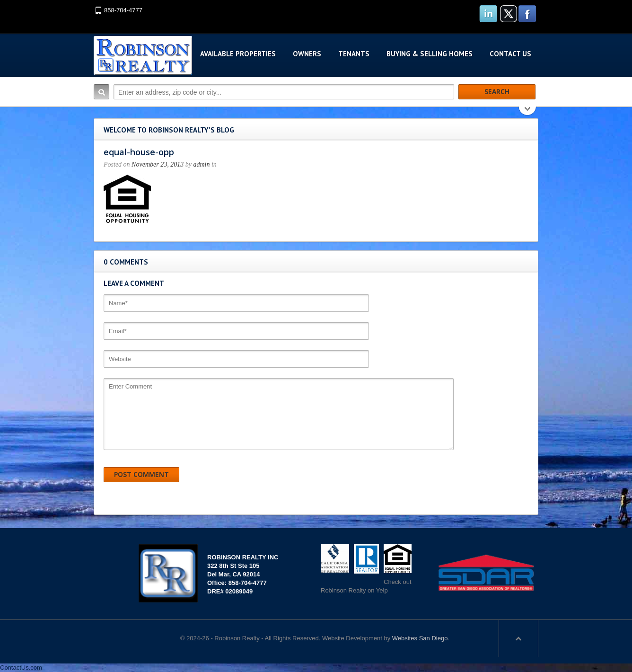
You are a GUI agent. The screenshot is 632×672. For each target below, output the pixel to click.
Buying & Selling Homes (430, 54)
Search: (101, 92)
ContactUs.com (21, 668)
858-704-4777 (123, 10)
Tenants (354, 54)
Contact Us (510, 54)
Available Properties (238, 54)
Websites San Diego (420, 638)
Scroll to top (518, 638)
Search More (528, 112)
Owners (307, 54)
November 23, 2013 (158, 164)
